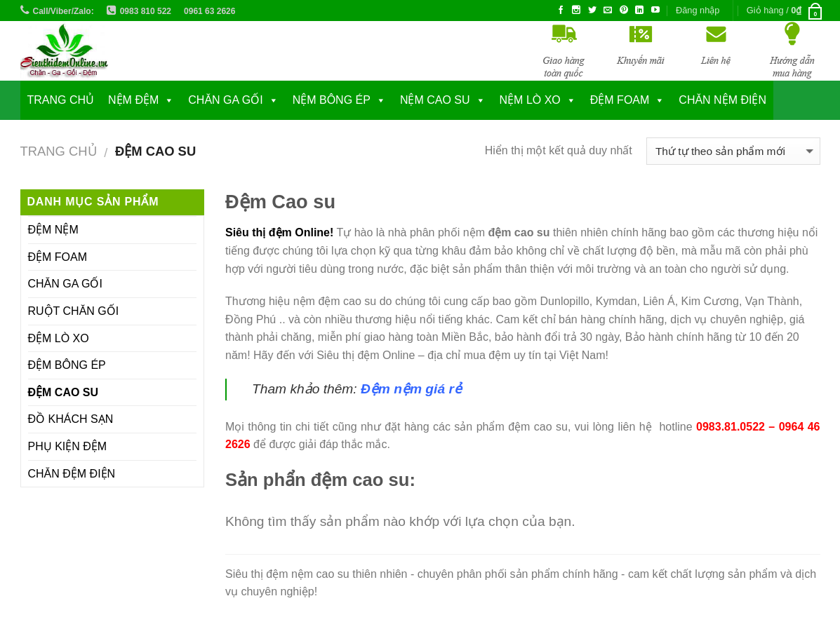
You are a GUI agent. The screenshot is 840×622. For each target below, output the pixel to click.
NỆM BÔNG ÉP (332, 100)
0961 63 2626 (209, 11)
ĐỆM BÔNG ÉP (67, 365)
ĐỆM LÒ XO (59, 338)
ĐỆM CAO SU (64, 392)
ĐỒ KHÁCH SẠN (71, 419)
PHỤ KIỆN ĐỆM (68, 446)
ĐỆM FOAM (58, 257)
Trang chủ (61, 100)
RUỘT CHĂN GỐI (74, 311)
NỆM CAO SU (435, 100)
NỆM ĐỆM (133, 100)
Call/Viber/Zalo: (64, 11)
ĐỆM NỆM (53, 230)
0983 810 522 (146, 11)
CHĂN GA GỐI (225, 100)
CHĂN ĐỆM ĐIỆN (72, 474)
